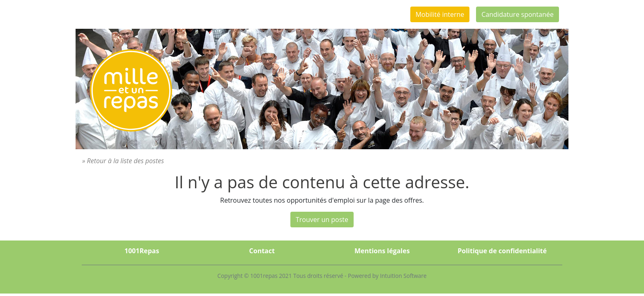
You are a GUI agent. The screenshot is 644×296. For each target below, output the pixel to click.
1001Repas (142, 251)
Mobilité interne (440, 14)
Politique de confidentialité (502, 251)
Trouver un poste (322, 220)
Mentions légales (382, 251)
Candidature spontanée (517, 14)
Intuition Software (403, 276)
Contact (262, 251)
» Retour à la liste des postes (123, 161)
